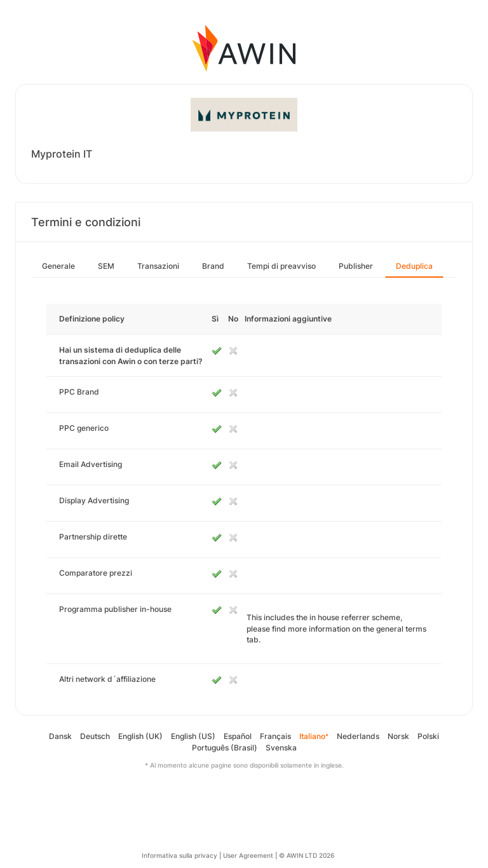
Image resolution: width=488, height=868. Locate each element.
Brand (213, 266)
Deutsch (95, 736)
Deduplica (414, 266)
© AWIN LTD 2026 (307, 855)
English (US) (193, 736)
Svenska (281, 748)
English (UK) (140, 736)
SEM (106, 266)
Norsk (398, 736)
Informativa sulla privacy (180, 855)
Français (275, 736)
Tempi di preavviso (281, 266)
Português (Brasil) (225, 748)
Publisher (356, 266)
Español (238, 736)
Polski (428, 736)
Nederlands (358, 736)
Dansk (60, 736)
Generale (58, 266)
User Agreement (248, 855)
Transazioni (158, 266)
